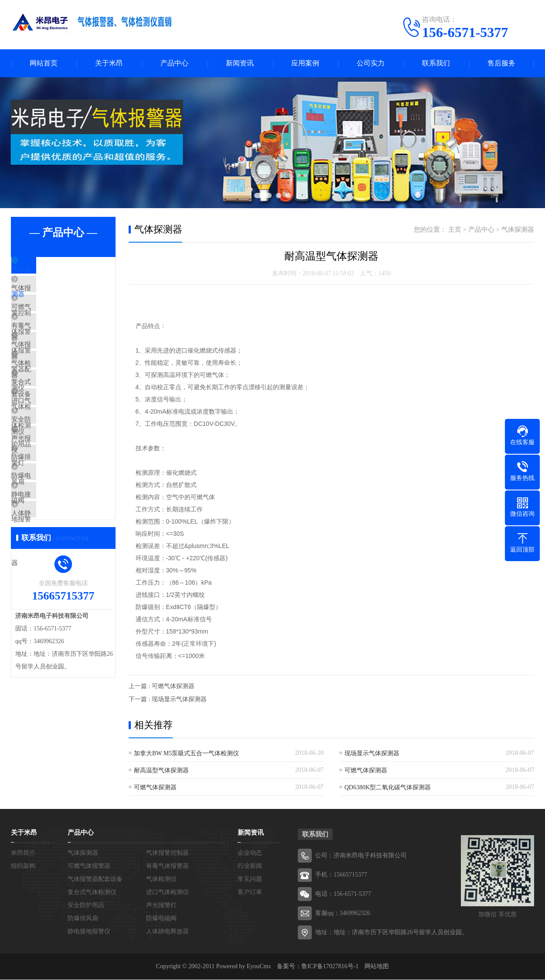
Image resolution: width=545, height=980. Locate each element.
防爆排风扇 (48, 528)
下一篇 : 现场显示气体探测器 (168, 700)
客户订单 (250, 893)
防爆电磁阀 (48, 554)
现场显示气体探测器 (372, 754)
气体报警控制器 (54, 296)
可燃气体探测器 (366, 771)
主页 (455, 230)
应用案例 (305, 63)
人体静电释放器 (54, 605)
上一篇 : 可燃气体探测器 (162, 687)
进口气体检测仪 (54, 451)
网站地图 (377, 967)
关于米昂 (109, 63)
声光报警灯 (48, 502)
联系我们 (436, 63)
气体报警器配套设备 (61, 373)
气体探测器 (48, 271)
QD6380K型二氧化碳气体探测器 (388, 788)
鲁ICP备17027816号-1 (330, 967)
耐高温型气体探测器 (161, 771)
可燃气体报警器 (54, 322)
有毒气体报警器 (54, 348)
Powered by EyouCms (243, 967)
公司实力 (371, 63)
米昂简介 (23, 853)
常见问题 (250, 879)
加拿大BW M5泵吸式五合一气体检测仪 (186, 754)
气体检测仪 (48, 399)
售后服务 (501, 63)
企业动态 (250, 853)
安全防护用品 (51, 476)
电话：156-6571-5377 (343, 894)
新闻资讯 (240, 63)
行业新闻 (250, 866)
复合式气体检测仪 (58, 425)
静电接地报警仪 (54, 579)
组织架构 (23, 866)
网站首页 (44, 63)
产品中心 (174, 63)
